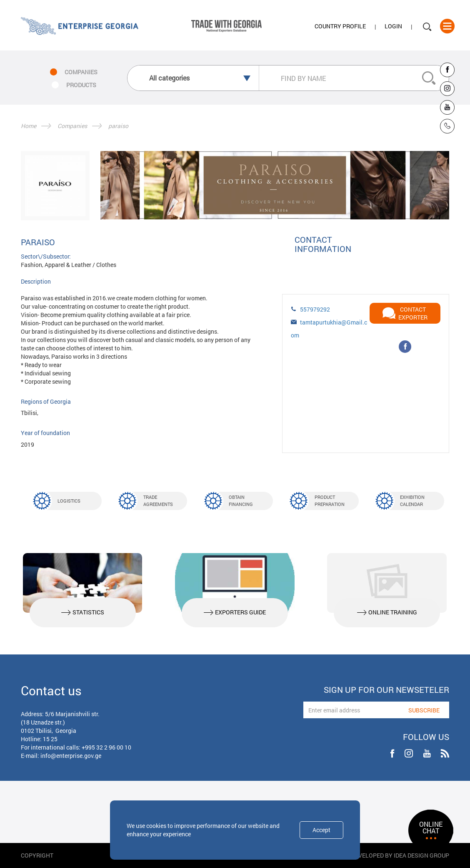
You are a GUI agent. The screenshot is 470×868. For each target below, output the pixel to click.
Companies (72, 126)
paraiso (118, 126)
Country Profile (340, 26)
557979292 (315, 309)
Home (29, 126)
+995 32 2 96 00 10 (106, 747)
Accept (321, 830)
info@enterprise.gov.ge (71, 756)
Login (393, 26)
